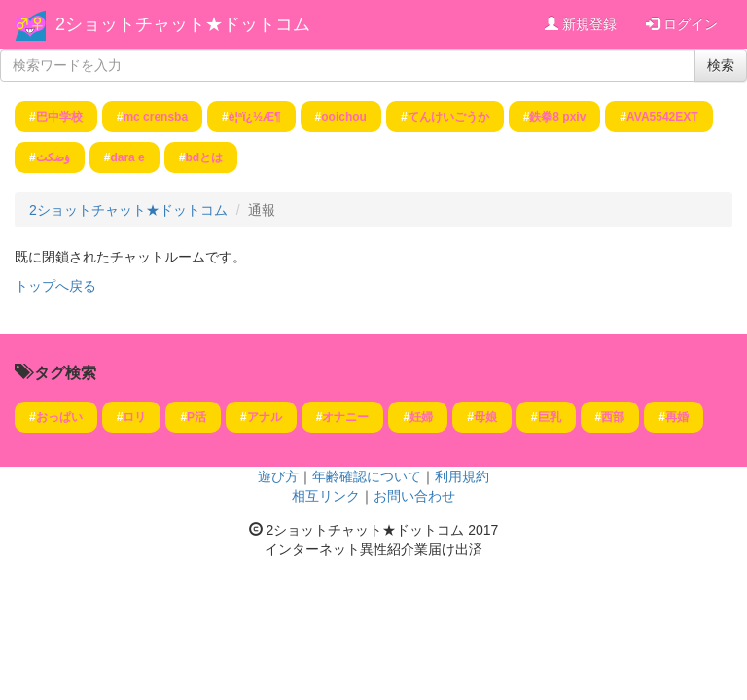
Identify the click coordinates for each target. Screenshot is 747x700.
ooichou (344, 117)
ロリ (134, 417)
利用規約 (462, 476)
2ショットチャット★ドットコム (183, 24)
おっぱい (59, 417)
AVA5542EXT (662, 117)
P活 (196, 417)
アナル (265, 417)
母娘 (485, 417)
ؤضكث (53, 157)
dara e (127, 157)
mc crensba (155, 117)
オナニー (345, 417)
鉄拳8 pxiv (557, 117)
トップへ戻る (55, 286)
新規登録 (581, 24)
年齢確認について (367, 476)
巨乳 (550, 417)
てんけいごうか (448, 117)
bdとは (204, 157)
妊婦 (421, 417)
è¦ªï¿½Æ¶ (255, 117)
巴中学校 (59, 117)
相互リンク (326, 496)
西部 (613, 417)
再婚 (677, 417)
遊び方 (278, 476)
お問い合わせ (414, 496)
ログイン (682, 24)
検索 (721, 65)
